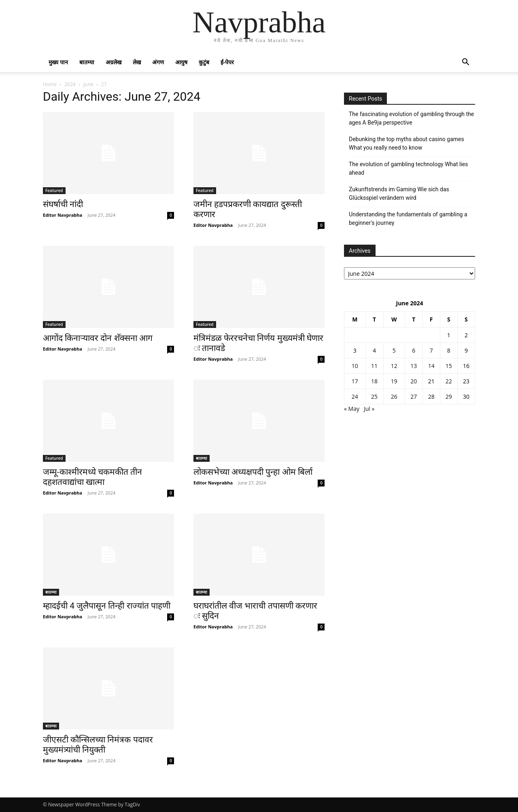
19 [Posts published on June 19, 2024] (394, 381)
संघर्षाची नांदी (63, 204)
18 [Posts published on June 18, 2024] (374, 381)
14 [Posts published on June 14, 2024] (431, 366)
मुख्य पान (58, 62)
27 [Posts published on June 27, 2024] (414, 396)
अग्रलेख (114, 62)
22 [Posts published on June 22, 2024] (449, 381)
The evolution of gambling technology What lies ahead (408, 168)
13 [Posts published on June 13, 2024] (414, 366)
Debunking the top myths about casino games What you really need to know (407, 143)
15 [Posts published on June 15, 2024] (449, 366)
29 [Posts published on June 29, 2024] (449, 396)
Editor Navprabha (63, 215)
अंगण (158, 62)
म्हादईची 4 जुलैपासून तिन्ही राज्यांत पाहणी (107, 606)
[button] (465, 63)
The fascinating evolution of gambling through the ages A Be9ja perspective (411, 118)
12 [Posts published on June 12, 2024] (394, 366)
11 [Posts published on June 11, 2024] (374, 366)
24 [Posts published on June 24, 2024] (355, 396)
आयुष (181, 62)
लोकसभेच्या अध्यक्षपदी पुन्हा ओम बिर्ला (253, 472)
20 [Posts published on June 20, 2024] (414, 381)
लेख (137, 62)
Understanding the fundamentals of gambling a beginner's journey (408, 219)
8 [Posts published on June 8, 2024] (449, 350)
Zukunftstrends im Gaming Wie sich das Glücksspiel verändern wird (399, 193)
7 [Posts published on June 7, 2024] (431, 350)
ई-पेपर (227, 62)
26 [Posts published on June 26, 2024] (394, 396)
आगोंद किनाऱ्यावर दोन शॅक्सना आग (98, 338)
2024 (70, 84)
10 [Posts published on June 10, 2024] (355, 366)
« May (352, 409)
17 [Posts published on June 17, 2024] (355, 381)
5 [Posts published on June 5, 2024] (394, 350)
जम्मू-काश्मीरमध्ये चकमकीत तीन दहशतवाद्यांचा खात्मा (92, 477)
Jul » (369, 409)
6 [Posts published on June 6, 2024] (414, 350)
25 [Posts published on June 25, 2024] (374, 396)
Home (50, 84)
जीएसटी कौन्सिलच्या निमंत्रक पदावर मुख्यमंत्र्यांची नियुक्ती (98, 745)
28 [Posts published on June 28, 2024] (431, 396)
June (88, 84)
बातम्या (87, 62)
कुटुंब (204, 62)
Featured (54, 190)
